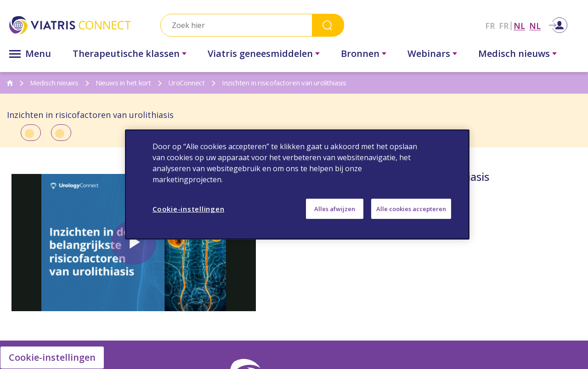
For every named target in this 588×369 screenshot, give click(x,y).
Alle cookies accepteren (411, 209)
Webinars (429, 53)
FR (490, 26)
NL (519, 26)
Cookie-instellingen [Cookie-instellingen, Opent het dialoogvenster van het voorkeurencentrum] (188, 209)
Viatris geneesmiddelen (260, 53)
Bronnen (360, 53)
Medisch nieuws (514, 53)
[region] (297, 184)
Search (328, 25)
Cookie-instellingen (52, 357)
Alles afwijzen (335, 209)
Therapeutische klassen (126, 53)
